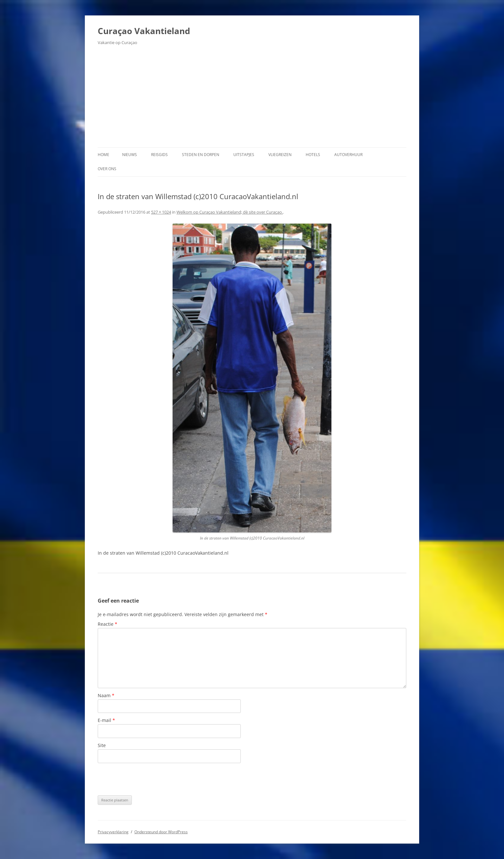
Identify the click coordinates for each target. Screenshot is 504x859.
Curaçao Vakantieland (144, 31)
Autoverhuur (348, 155)
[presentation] (147, 779)
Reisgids (159, 155)
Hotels (313, 155)
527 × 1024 (161, 212)
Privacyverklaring (113, 832)
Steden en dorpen (201, 155)
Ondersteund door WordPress (161, 832)
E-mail (106, 720)
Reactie (108, 624)
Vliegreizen (280, 155)
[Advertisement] (252, 99)
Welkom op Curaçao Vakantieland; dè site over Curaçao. (230, 212)
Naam (106, 695)
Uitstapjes (244, 155)
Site (102, 745)
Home (104, 155)
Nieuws (130, 155)
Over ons (107, 169)
